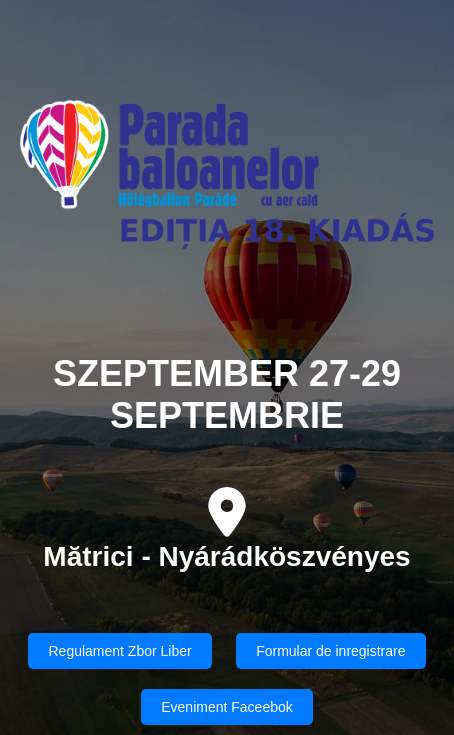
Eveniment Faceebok (227, 707)
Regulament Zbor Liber (119, 651)
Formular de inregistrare (330, 651)
